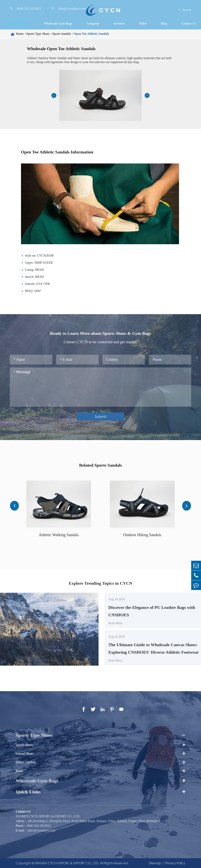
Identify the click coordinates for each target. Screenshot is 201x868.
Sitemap (155, 863)
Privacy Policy (175, 863)
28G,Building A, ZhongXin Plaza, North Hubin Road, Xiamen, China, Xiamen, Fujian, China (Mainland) (94, 821)
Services (119, 23)
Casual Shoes (25, 754)
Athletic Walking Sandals (59, 535)
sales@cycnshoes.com (42, 830)
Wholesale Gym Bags (58, 23)
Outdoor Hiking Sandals (142, 535)
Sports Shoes (24, 745)
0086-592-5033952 (39, 826)
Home (20, 34)
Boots (19, 771)
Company (93, 23)
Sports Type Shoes (17, 23)
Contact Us (188, 23)
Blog (164, 23)
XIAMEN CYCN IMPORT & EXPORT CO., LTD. (48, 816)
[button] (54, 96)
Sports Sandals (62, 34)
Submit (101, 417)
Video (143, 23)
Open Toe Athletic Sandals (91, 34)
